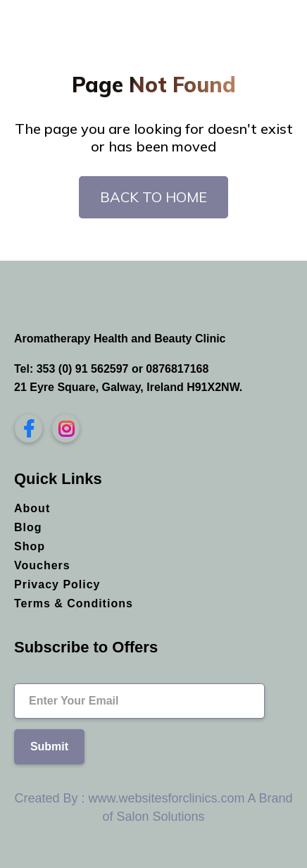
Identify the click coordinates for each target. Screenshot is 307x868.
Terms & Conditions (74, 603)
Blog (28, 527)
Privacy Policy (57, 584)
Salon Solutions (160, 817)
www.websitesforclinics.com (166, 798)
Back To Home (153, 197)
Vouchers (42, 565)
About (32, 508)
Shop (30, 546)
